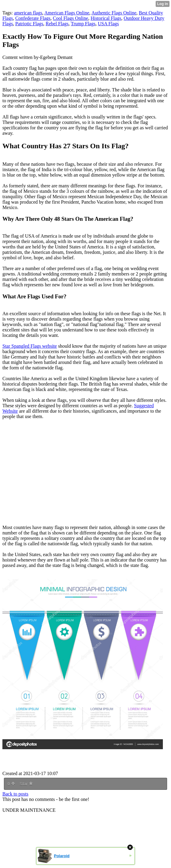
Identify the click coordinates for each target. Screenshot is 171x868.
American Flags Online (67, 13)
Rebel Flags (57, 24)
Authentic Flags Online (114, 13)
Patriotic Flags (29, 24)
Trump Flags (83, 24)
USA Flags (108, 24)
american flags (28, 13)
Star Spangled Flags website (30, 346)
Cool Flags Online (71, 18)
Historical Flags (106, 18)
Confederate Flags (33, 18)
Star (26, 784)
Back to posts (15, 794)
